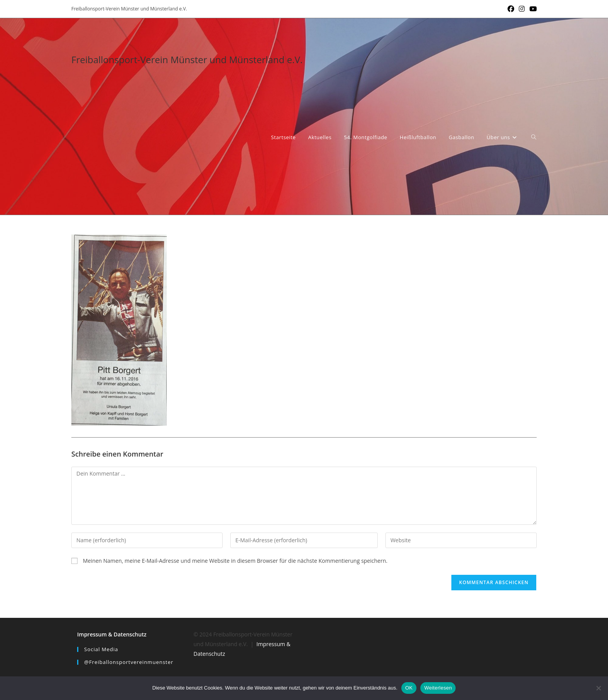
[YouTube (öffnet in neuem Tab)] (532, 9)
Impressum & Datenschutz (112, 634)
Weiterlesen (438, 688)
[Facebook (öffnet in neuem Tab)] (511, 9)
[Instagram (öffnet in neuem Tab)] (522, 9)
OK (409, 688)
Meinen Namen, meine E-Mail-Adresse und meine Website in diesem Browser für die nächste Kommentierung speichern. (235, 561)
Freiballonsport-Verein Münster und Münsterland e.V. (187, 59)
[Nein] (598, 688)
